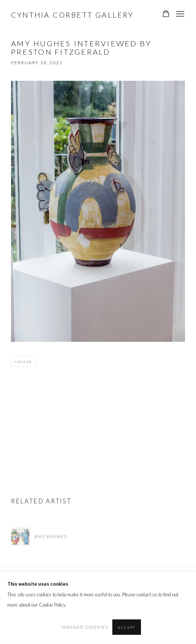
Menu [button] (179, 14)
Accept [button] (127, 627)
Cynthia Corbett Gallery (72, 15)
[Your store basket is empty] (166, 14)
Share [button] (25, 362)
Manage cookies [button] (85, 627)
